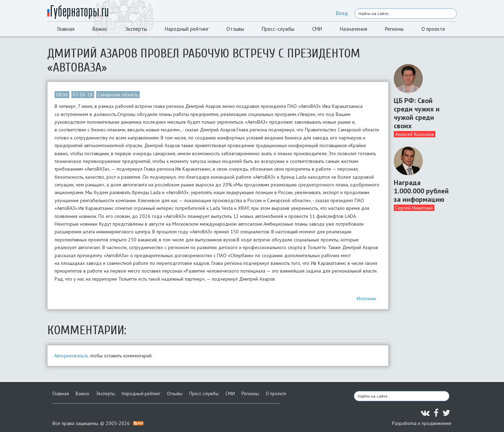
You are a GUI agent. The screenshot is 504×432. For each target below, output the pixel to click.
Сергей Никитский (414, 208)
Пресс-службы (278, 29)
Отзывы (235, 29)
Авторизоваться (71, 356)
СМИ (317, 29)
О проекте (433, 29)
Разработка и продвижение (422, 423)
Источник (366, 299)
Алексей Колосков (415, 134)
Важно (100, 29)
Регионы (394, 29)
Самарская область (118, 95)
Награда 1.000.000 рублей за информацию (421, 191)
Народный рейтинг (187, 29)
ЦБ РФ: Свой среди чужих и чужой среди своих (417, 113)
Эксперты (136, 29)
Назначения (353, 29)
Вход (342, 13)
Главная (66, 29)
